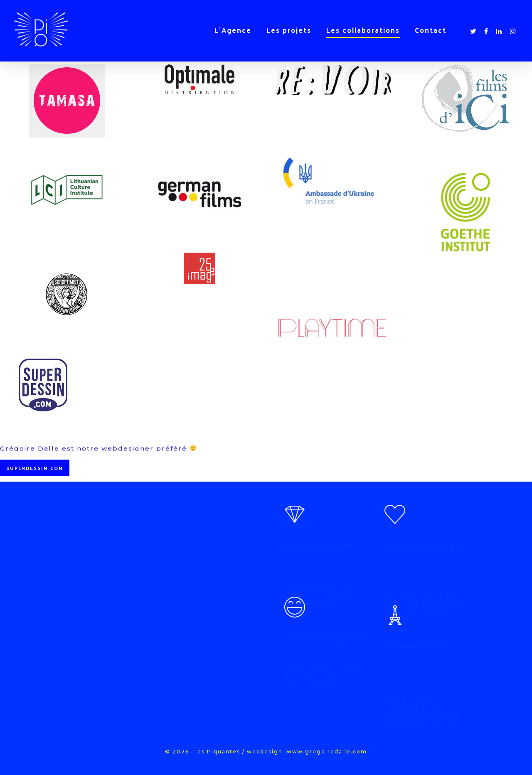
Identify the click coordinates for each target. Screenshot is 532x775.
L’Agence (233, 30)
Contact (431, 30)
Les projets (289, 30)
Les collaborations (363, 30)
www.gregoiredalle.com (327, 752)
